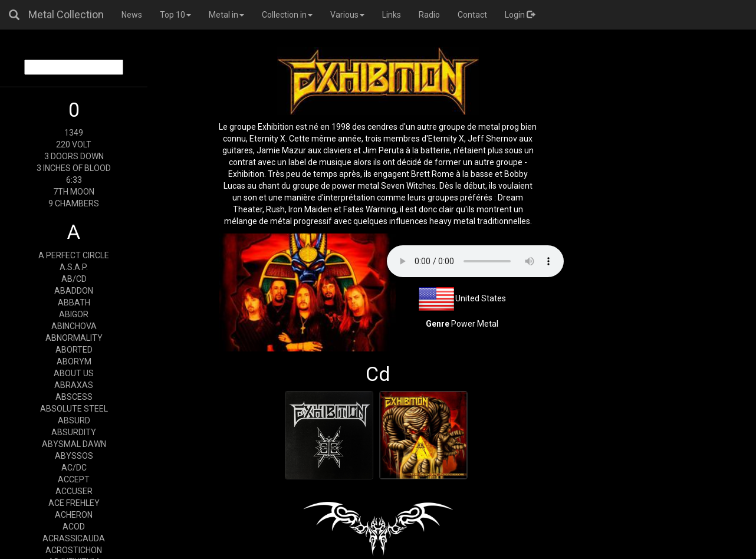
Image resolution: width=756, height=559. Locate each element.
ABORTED (74, 350)
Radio (429, 15)
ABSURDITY (74, 432)
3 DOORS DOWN (74, 156)
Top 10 (175, 15)
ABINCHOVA (74, 326)
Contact (472, 15)
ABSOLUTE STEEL (74, 409)
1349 (74, 133)
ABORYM (74, 361)
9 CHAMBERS (74, 203)
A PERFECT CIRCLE (74, 255)
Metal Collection (66, 14)
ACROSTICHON (74, 550)
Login (520, 15)
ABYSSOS (74, 456)
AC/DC (74, 468)
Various (347, 15)
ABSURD (74, 420)
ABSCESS (74, 397)
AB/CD (74, 279)
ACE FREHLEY (74, 503)
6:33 (74, 180)
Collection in (287, 15)
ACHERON (74, 515)
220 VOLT (74, 144)
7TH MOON (74, 192)
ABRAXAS (74, 385)
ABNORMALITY (74, 338)
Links (392, 15)
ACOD (74, 527)
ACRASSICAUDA (74, 538)
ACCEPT (74, 479)
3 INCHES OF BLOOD (74, 168)
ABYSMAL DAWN (74, 444)
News (132, 15)
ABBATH (74, 302)
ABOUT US (74, 373)
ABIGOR (74, 314)
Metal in (226, 15)
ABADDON (74, 291)
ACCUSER (74, 491)
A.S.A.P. (74, 267)
